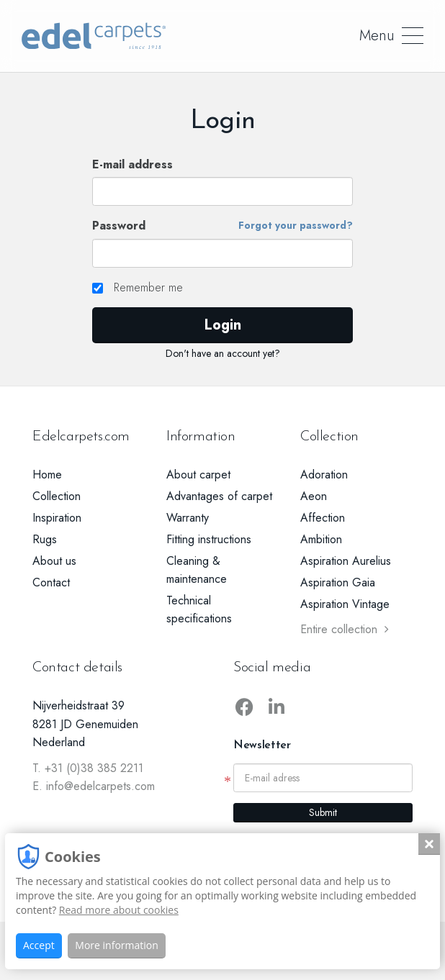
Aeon (314, 496)
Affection (323, 518)
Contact (51, 582)
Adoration (324, 475)
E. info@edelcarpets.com (94, 786)
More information (116, 945)
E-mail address (132, 164)
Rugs (45, 539)
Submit (323, 812)
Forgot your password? (296, 225)
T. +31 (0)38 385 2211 (88, 768)
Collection (57, 496)
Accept (39, 945)
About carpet (198, 475)
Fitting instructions (209, 539)
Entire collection (345, 629)
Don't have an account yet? (223, 353)
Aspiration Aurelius (346, 561)
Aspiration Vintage (345, 604)
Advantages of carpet (219, 496)
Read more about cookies (119, 910)
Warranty (188, 518)
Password (223, 226)
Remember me (138, 288)
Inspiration (57, 518)
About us (54, 561)
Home (47, 475)
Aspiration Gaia (338, 582)
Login (223, 325)
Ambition (321, 539)
